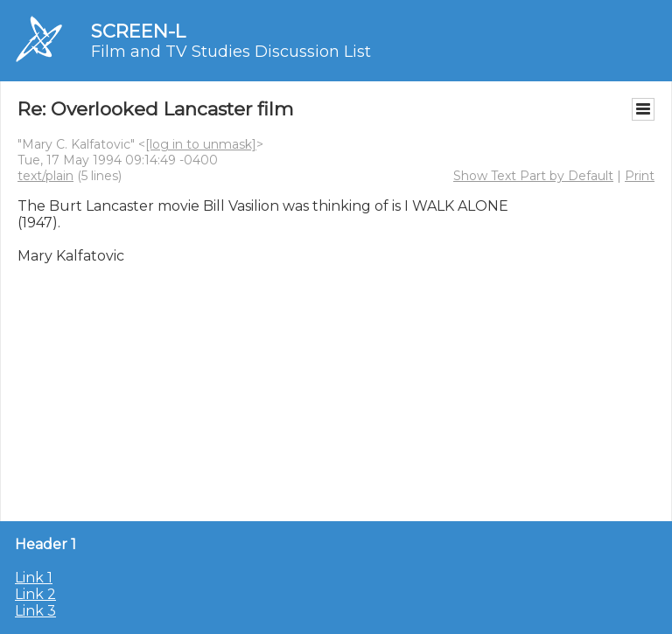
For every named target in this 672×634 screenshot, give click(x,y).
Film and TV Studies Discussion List (231, 52)
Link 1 (34, 578)
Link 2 (35, 594)
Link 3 (35, 611)
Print (640, 176)
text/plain (45, 176)
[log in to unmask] (201, 144)
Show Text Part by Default (533, 176)
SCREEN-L (138, 31)
